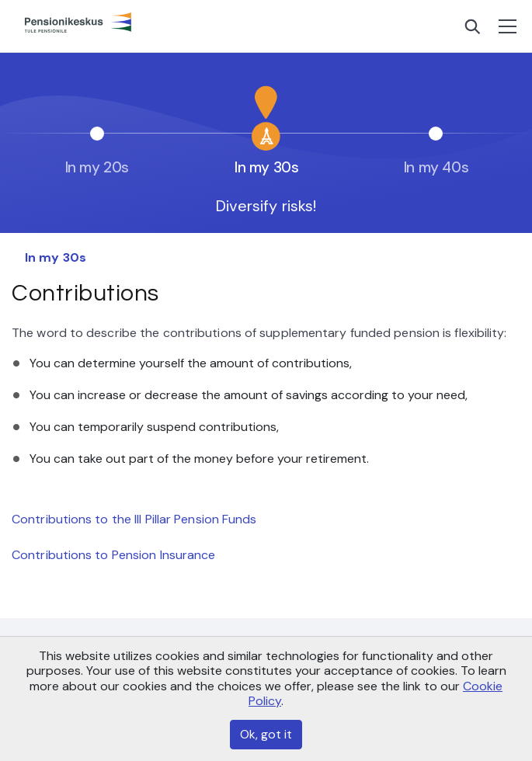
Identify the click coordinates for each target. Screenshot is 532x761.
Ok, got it (266, 734)
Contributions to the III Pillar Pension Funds (134, 519)
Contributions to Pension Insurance (113, 555)
